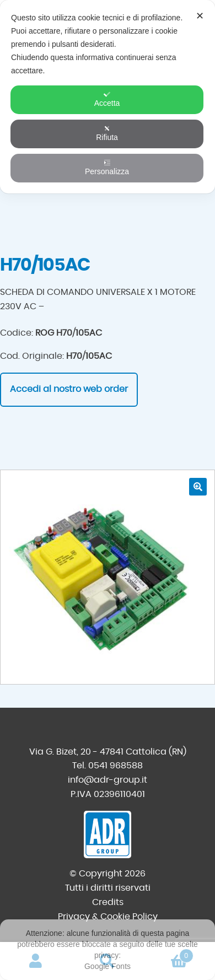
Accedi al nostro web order (69, 389)
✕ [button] (200, 16)
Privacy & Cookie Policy (108, 917)
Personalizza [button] (107, 168)
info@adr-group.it (108, 780)
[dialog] (108, 97)
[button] (198, 487)
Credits (108, 902)
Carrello (168, 954)
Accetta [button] (107, 99)
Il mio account (36, 961)
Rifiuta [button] (107, 133)
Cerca (108, 961)
